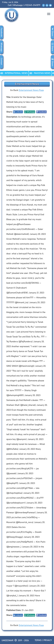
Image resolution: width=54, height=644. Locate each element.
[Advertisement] (27, 49)
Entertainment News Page (31, 90)
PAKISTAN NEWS (40, 73)
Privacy (48, 640)
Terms (38, 640)
